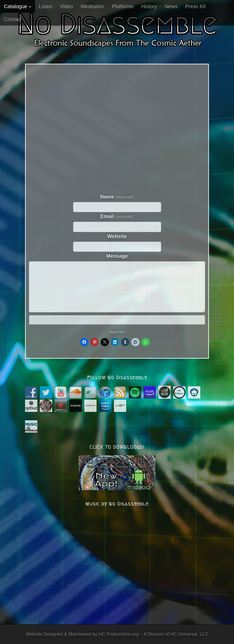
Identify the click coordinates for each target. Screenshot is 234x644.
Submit (117, 320)
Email (117, 216)
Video (67, 6)
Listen (46, 6)
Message (117, 256)
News (171, 6)
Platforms (123, 6)
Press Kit (195, 6)
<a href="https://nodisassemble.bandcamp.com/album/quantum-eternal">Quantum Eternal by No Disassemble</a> (117, 128)
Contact (13, 19)
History (149, 6)
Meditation (92, 6)
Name (117, 197)
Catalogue (17, 6)
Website (117, 236)
